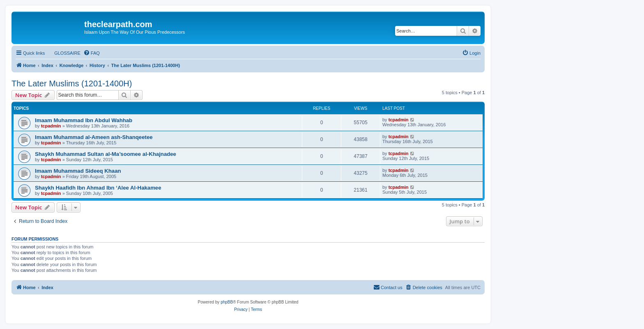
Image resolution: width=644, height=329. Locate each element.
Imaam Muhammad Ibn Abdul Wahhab (84, 120)
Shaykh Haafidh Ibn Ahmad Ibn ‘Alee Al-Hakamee (98, 188)
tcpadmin (51, 126)
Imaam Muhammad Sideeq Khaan (78, 171)
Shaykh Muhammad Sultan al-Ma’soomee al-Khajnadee (106, 154)
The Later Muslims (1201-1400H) (72, 83)
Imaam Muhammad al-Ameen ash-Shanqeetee (94, 137)
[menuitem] (64, 53)
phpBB (227, 302)
